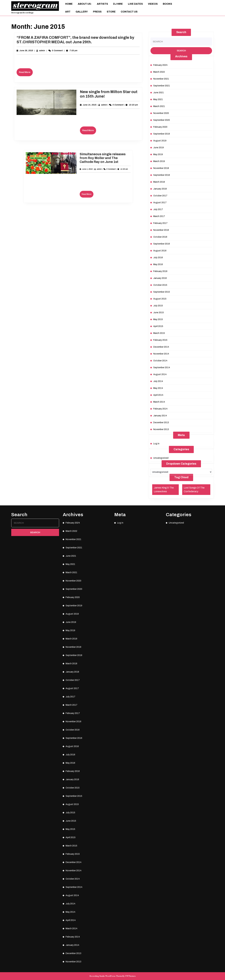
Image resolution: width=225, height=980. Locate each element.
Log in (156, 444)
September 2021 (162, 86)
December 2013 (161, 423)
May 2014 (158, 388)
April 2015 (158, 326)
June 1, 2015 (82, 173)
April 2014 (158, 395)
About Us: (85, 4)
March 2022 (159, 72)
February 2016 (160, 271)
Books (167, 4)
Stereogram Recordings (22, 13)
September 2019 (162, 134)
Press (97, 12)
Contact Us (129, 12)
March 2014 (159, 402)
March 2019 (159, 161)
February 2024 (160, 65)
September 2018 (162, 175)
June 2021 (159, 93)
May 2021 (158, 99)
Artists (102, 4)
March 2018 (159, 182)
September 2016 (162, 244)
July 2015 (158, 306)
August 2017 (160, 203)
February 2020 (160, 127)
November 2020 (161, 113)
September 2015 (162, 292)
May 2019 (158, 154)
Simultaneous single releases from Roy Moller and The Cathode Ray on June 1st (89, 168)
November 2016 (161, 230)
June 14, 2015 (87, 107)
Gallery (82, 12)
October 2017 (160, 196)
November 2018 (161, 168)
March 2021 (159, 106)
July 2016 (158, 258)
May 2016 (158, 264)
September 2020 (162, 120)
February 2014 (160, 409)
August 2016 (160, 251)
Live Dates (135, 4)
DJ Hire (118, 4)
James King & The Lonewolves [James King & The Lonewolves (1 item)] (164, 490)
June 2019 (159, 148)
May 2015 (158, 319)
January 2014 (160, 416)
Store (111, 12)
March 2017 (159, 216)
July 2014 (158, 381)
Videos (153, 4)
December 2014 (161, 347)
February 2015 (160, 340)
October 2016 (160, 237)
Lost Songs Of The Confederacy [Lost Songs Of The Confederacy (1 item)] (194, 490)
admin (51, 52)
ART (68, 12)
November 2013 (161, 429)
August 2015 (160, 299)
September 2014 (162, 368)
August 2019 (160, 141)
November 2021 (161, 79)
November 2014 (161, 354)
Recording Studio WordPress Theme (106, 976)
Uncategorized (161, 458)
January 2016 (160, 278)
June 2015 (159, 313)
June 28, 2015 (39, 52)
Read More (39, 69)
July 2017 (158, 209)
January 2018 (160, 189)
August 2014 (160, 374)
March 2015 (159, 333)
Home (69, 4)
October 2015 (160, 285)
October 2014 (160, 361)
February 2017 (160, 223)
